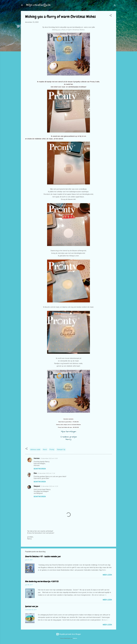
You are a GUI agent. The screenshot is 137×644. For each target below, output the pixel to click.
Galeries (75, 638)
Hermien (37, 458)
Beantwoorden (40, 469)
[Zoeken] (115, 6)
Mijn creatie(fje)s (38, 5)
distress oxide (35, 449)
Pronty (52, 449)
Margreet (37, 486)
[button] (111, 16)
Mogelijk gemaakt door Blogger (69, 634)
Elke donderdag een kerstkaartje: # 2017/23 (42, 581)
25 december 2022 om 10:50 (49, 458)
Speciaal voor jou (32, 606)
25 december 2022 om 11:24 (46, 473)
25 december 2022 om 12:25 (49, 486)
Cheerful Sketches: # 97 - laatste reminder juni (43, 556)
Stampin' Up (61, 449)
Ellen (35, 473)
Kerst (45, 449)
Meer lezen (107, 575)
